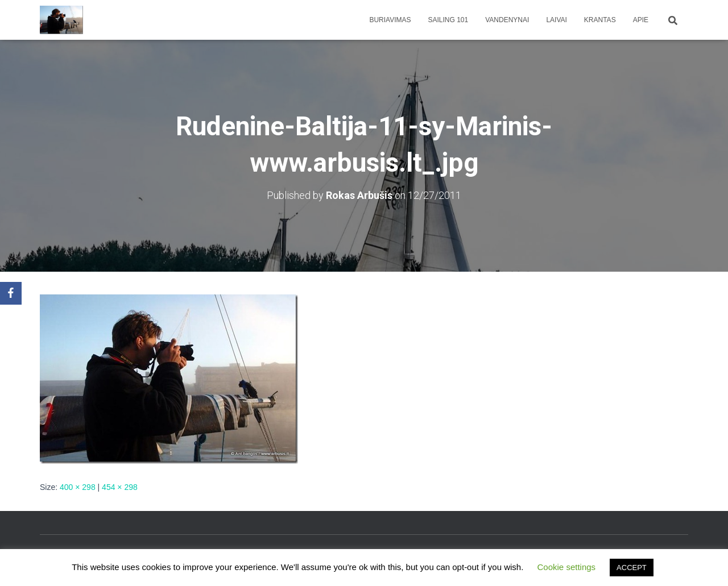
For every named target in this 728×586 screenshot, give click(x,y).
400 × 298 (78, 487)
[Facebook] (11, 293)
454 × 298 (120, 487)
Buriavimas (390, 20)
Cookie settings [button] (567, 567)
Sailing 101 (448, 20)
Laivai (556, 20)
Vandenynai (507, 20)
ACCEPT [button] (632, 568)
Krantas (600, 20)
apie (641, 20)
